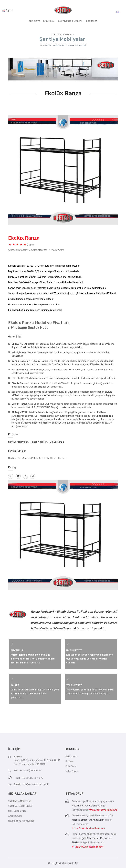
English (8, 10)
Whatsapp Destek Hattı (30, 328)
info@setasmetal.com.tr (36, 784)
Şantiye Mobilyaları (32, 458)
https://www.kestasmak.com (88, 847)
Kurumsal (49, 21)
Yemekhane (91, 806)
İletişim (56, 35)
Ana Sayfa (35, 21)
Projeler (92, 21)
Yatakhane (78, 806)
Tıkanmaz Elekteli (87, 834)
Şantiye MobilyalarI (71, 21)
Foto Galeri (50, 458)
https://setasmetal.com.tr (103, 810)
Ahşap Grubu (15, 816)
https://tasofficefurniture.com (88, 828)
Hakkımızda (14, 458)
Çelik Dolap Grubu (17, 811)
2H (76, 863)
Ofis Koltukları (96, 820)
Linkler (69, 35)
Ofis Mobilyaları (85, 816)
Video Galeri (72, 771)
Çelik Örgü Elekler (90, 838)
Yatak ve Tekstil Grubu (20, 806)
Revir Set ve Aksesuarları (21, 821)
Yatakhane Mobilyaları (20, 801)
